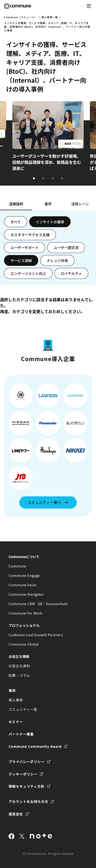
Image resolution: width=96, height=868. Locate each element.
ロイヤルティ (71, 273)
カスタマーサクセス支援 (30, 235)
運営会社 (16, 814)
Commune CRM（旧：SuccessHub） (39, 604)
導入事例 (16, 700)
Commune (18, 566)
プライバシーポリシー (27, 762)
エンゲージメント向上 (28, 273)
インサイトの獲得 (50, 222)
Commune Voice (23, 585)
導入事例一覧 (50, 17)
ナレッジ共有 (57, 261)
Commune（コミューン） (20, 17)
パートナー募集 (21, 734)
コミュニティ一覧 (23, 709)
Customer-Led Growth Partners (36, 635)
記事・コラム (19, 675)
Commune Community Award (35, 746)
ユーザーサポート (25, 248)
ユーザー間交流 (66, 248)
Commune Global (24, 644)
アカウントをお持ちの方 (28, 801)
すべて (16, 222)
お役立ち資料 (19, 666)
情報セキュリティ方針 (26, 786)
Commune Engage (24, 575)
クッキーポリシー (23, 774)
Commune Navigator (26, 594)
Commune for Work (25, 613)
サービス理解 (21, 261)
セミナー (16, 722)
